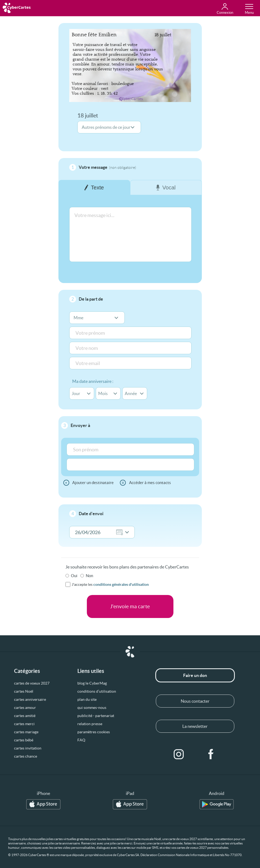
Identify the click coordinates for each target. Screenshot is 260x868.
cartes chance (26, 756)
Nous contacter (195, 701)
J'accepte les (110, 584)
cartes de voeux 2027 (32, 683)
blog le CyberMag (92, 683)
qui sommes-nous (92, 708)
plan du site (87, 699)
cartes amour (25, 708)
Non (89, 576)
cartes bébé (24, 740)
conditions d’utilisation (97, 691)
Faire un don (195, 675)
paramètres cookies (94, 732)
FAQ (81, 740)
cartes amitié (25, 716)
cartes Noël (24, 691)
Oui (74, 576)
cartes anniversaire (30, 699)
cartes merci (24, 724)
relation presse (90, 724)
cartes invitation (28, 748)
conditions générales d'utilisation (121, 584)
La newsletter (195, 726)
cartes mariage (26, 732)
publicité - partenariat (96, 716)
